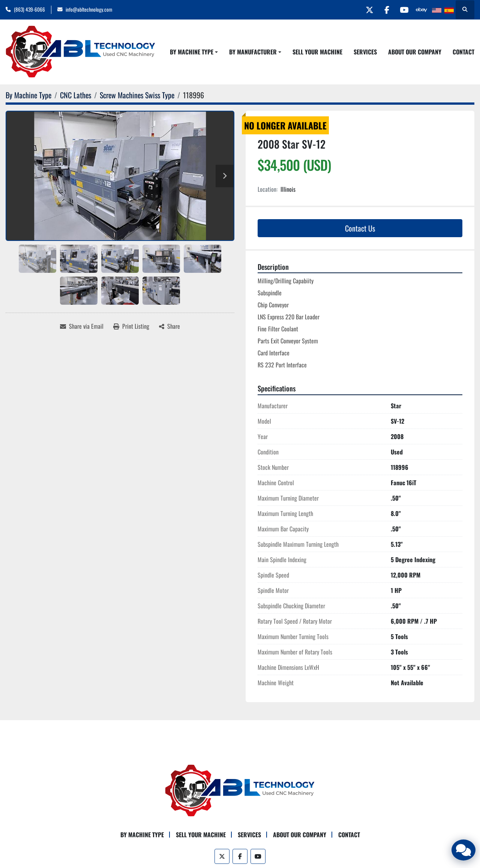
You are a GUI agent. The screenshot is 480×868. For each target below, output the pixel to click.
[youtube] (402, 10)
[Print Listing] (131, 326)
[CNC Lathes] (76, 95)
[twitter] (363, 10)
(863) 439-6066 (29, 9)
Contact (463, 52)
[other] (421, 10)
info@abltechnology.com (89, 9)
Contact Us (360, 228)
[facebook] (382, 10)
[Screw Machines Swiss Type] (137, 95)
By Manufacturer (253, 52)
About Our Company (415, 52)
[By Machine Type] (28, 95)
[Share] (169, 326)
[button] (194, 52)
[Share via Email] (82, 326)
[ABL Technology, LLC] (240, 790)
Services (365, 52)
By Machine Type (192, 52)
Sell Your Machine (317, 52)
